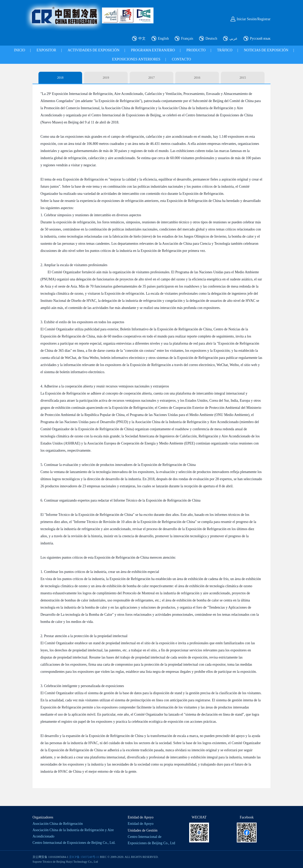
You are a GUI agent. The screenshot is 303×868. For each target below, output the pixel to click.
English (163, 38)
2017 (151, 78)
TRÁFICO (225, 50)
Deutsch (211, 38)
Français (187, 38)
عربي (233, 38)
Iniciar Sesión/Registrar (254, 19)
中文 (142, 38)
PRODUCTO (196, 50)
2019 (106, 78)
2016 (197, 78)
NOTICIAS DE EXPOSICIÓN (266, 50)
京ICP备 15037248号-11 (84, 857)
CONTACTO (181, 59)
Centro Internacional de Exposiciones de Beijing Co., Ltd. (74, 843)
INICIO (19, 50)
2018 (60, 78)
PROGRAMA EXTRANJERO (153, 50)
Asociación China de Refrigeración (58, 824)
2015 (243, 78)
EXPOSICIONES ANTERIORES (136, 59)
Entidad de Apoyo (141, 824)
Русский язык (260, 38)
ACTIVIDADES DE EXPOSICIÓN (93, 50)
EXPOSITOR (47, 50)
